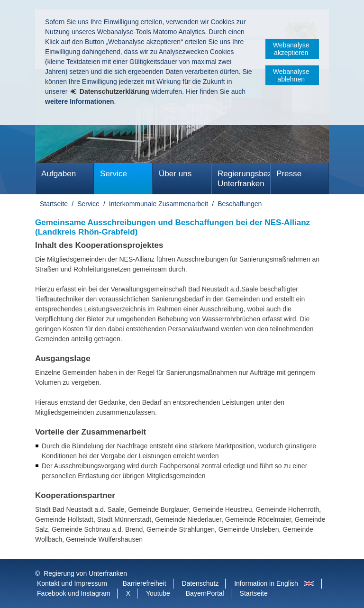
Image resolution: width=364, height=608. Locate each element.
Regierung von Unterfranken (85, 573)
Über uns (175, 174)
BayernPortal (205, 593)
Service (114, 174)
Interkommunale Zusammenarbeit (159, 204)
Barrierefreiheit (145, 583)
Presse (289, 174)
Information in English (266, 583)
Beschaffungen (240, 204)
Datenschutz (200, 583)
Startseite (54, 204)
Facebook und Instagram (74, 593)
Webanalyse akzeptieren (291, 49)
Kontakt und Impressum (72, 583)
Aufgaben (59, 174)
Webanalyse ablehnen (291, 75)
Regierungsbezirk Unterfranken (244, 179)
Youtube (158, 593)
